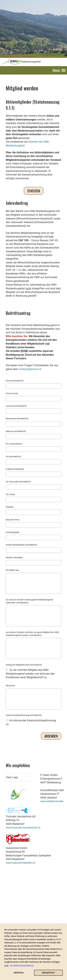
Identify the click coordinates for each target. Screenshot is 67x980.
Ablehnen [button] (19, 973)
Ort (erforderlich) (13, 457)
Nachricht (10, 686)
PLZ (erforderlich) (14, 444)
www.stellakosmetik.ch (54, 801)
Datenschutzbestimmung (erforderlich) (24, 715)
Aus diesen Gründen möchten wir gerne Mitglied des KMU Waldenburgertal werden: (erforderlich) (32, 634)
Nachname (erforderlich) (17, 419)
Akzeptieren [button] (48, 973)
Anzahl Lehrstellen (14, 558)
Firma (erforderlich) (15, 381)
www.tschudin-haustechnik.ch (23, 828)
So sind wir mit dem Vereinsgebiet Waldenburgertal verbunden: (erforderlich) (29, 601)
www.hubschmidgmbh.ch (21, 863)
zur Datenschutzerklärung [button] (22, 966)
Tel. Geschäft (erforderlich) (18, 482)
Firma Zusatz (12, 393)
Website (10, 507)
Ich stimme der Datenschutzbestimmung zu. (31, 722)
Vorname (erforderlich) (16, 406)
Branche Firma (12, 520)
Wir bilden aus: (13, 570)
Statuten (34, 191)
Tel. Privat (10, 494)
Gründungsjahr (13, 532)
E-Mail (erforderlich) (15, 469)
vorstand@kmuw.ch (30, 369)
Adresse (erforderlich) (16, 431)
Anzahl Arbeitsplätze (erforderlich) (22, 545)
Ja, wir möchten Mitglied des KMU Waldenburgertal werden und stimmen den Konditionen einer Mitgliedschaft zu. (30, 674)
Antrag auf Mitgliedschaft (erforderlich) (24, 665)
